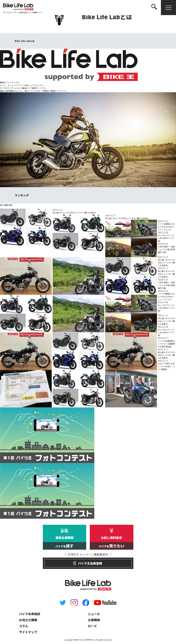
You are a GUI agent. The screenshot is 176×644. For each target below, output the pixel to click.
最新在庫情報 (65, 542)
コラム (24, 626)
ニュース (94, 614)
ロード (92, 626)
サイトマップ (28, 632)
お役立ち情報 (28, 620)
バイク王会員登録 (88, 562)
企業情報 (94, 620)
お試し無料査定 (111, 542)
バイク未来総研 (30, 614)
